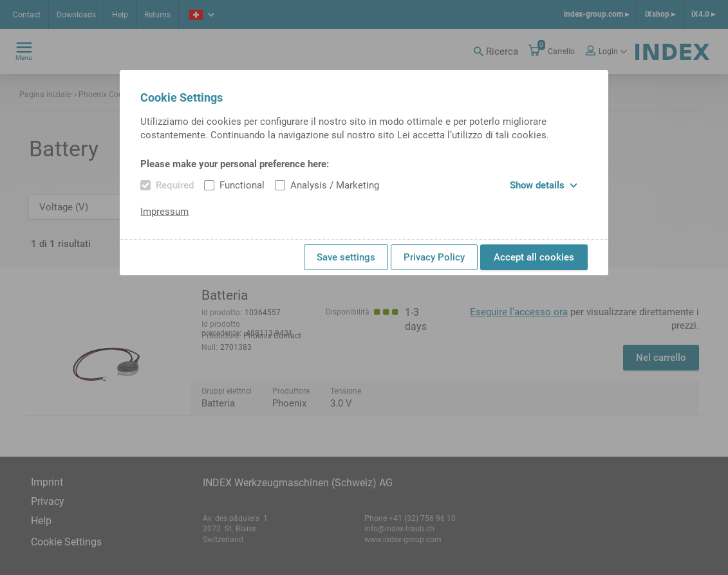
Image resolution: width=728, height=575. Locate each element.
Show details (544, 185)
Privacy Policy (434, 257)
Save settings (346, 257)
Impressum (164, 212)
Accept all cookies (534, 257)
